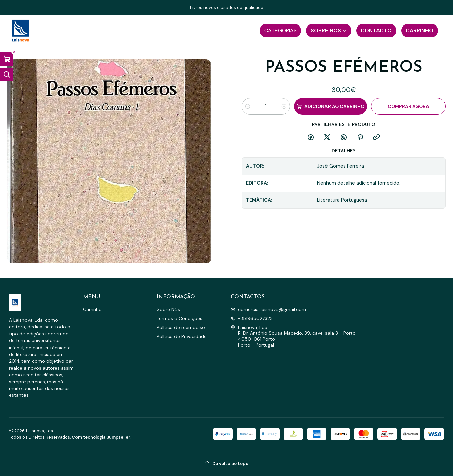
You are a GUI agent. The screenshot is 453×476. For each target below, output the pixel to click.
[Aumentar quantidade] (284, 106)
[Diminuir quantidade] (248, 106)
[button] (280, 31)
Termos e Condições (180, 318)
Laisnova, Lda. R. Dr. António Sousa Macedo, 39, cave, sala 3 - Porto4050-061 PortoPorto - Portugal (293, 336)
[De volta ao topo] (226, 463)
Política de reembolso (181, 327)
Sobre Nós (168, 309)
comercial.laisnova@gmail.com (268, 309)
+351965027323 (252, 318)
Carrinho (92, 309)
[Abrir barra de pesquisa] (7, 74)
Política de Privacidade (182, 336)
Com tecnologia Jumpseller (101, 437)
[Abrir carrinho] (7, 59)
